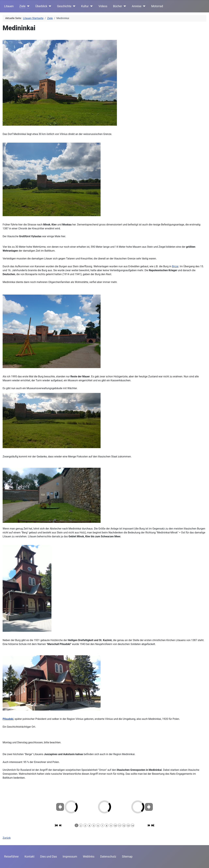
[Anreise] (143, 6)
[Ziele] (28, 6)
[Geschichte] (73, 6)
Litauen (9, 6)
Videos (103, 6)
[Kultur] (91, 6)
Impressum (70, 857)
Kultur (85, 6)
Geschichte (64, 6)
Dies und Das (49, 857)
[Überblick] (49, 6)
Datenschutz (108, 857)
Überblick (41, 6)
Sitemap (127, 857)
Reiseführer (12, 857)
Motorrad (157, 6)
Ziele (23, 6)
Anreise (137, 6)
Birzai (175, 266)
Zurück (7, 838)
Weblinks (89, 857)
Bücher (117, 6)
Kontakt (29, 857)
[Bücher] (124, 6)
